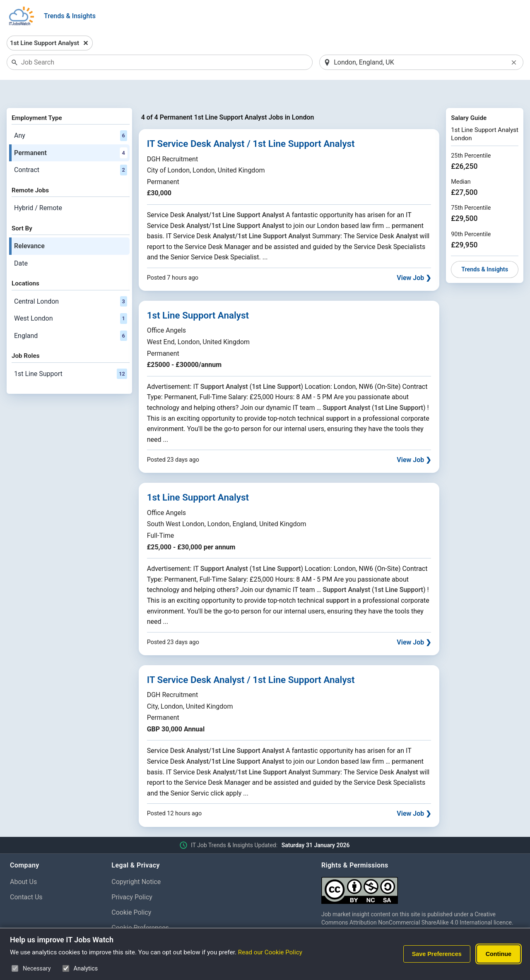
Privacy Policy (132, 876)
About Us (23, 861)
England (71, 314)
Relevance (29, 224)
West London (71, 297)
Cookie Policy (131, 891)
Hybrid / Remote (38, 186)
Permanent (71, 132)
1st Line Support (71, 352)
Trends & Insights (70, 16)
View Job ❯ (414, 256)
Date (21, 242)
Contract (71, 149)
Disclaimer (127, 921)
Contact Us (26, 876)
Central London (71, 280)
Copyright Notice (136, 861)
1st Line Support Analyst (198, 294)
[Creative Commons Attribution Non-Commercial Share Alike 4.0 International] (421, 866)
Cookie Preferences (140, 906)
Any (71, 114)
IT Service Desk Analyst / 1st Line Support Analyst (251, 122)
